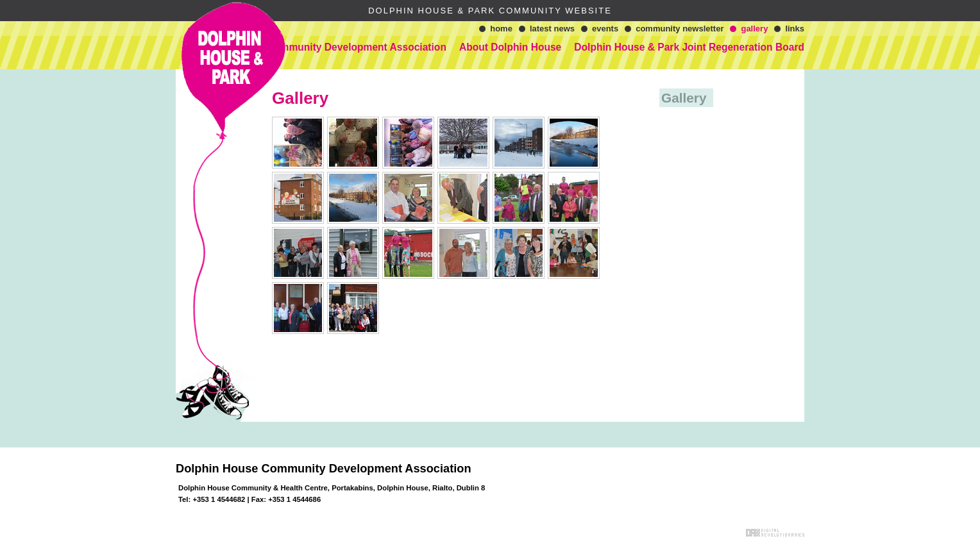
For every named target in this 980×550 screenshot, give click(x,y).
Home (501, 29)
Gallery (754, 29)
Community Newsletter (680, 29)
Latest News (552, 29)
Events (605, 29)
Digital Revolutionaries (775, 533)
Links (795, 29)
